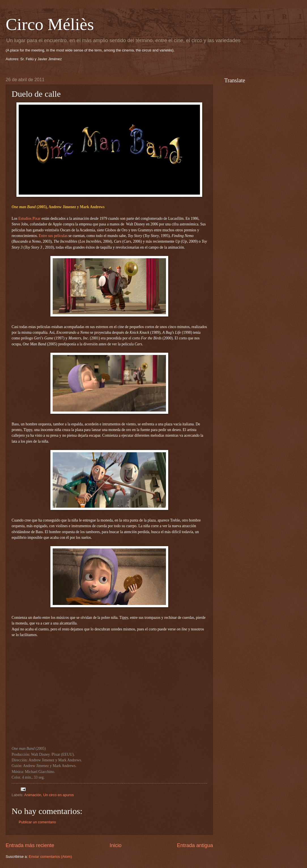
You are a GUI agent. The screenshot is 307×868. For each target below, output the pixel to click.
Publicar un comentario (37, 822)
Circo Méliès (50, 24)
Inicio (116, 845)
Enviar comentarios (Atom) (50, 857)
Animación (33, 795)
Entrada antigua (195, 845)
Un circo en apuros (59, 795)
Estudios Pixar (29, 218)
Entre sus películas (53, 236)
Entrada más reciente (30, 845)
